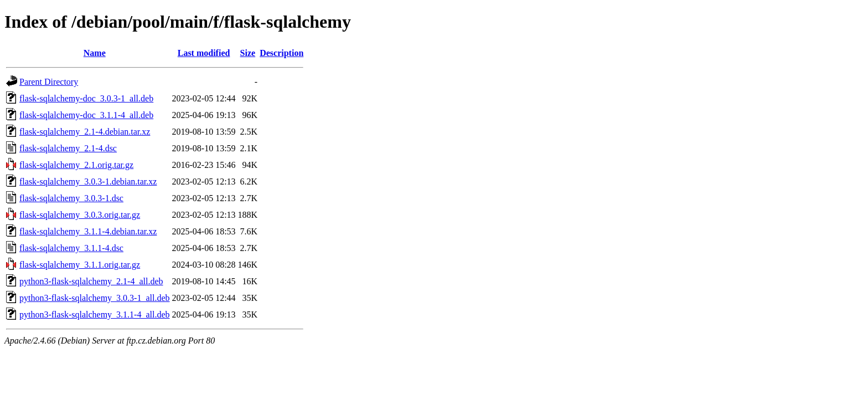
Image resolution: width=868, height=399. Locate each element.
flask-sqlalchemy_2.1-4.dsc (68, 148)
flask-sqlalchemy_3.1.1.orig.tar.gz (80, 265)
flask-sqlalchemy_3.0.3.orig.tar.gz (80, 215)
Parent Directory (49, 82)
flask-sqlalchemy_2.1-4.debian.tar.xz (85, 132)
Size (248, 53)
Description (281, 53)
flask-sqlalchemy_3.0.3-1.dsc (71, 198)
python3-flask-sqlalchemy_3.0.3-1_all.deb (95, 298)
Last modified (204, 53)
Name (95, 53)
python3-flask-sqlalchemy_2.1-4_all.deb (91, 281)
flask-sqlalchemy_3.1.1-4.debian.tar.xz (88, 231)
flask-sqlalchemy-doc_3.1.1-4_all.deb (86, 115)
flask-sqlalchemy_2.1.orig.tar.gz (76, 165)
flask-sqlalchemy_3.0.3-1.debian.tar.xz (88, 181)
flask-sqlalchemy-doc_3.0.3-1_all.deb (86, 98)
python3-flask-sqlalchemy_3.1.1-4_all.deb (95, 314)
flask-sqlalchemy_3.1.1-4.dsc (71, 248)
